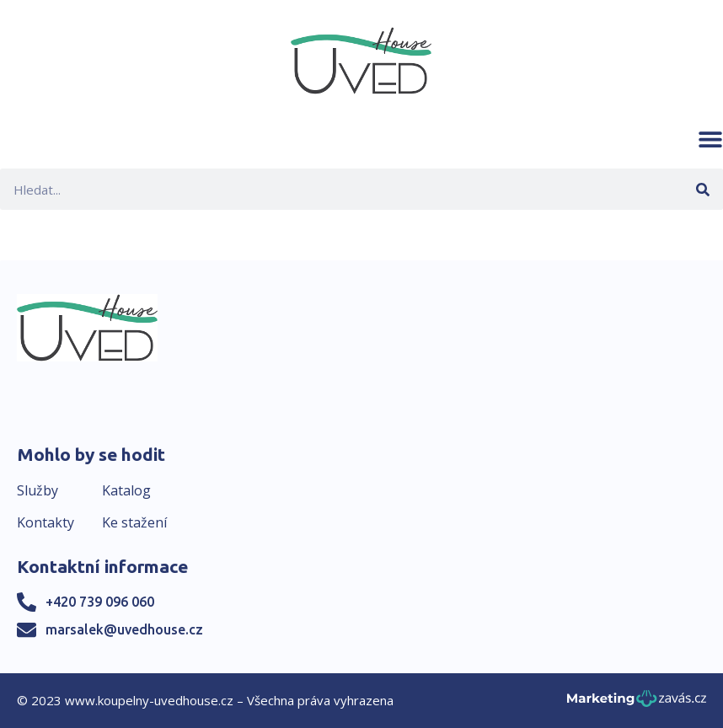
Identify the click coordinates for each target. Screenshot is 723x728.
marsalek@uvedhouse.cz (124, 629)
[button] (710, 139)
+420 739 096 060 (100, 602)
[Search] (702, 189)
